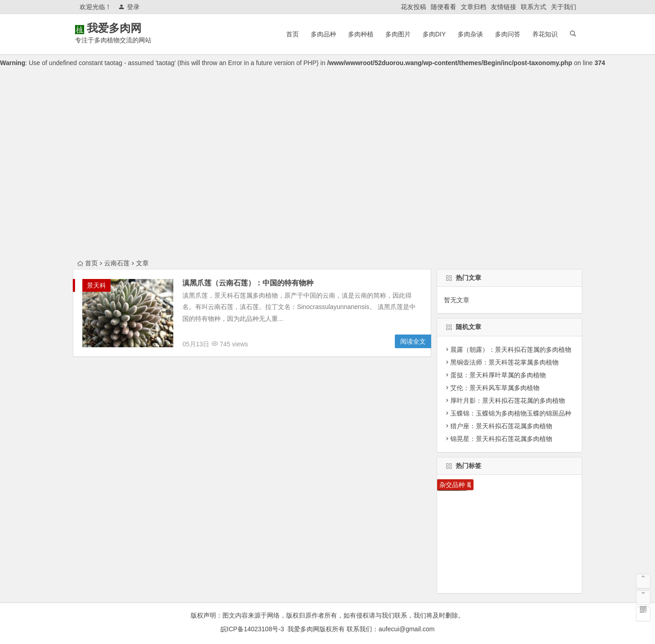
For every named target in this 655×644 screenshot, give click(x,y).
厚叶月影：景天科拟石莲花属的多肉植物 (508, 401)
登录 (129, 7)
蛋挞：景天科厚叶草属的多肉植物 (498, 375)
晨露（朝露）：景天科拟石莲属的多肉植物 (511, 350)
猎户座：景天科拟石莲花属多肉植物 (501, 426)
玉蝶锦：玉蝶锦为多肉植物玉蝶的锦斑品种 (511, 413)
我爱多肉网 (127, 28)
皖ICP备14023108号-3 (252, 629)
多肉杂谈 (470, 34)
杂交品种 (452, 485)
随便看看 (443, 7)
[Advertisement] (327, 189)
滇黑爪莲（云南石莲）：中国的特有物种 (248, 283)
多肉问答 (508, 34)
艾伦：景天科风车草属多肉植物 (495, 388)
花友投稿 (413, 7)
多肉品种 (323, 34)
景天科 (96, 285)
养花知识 (545, 34)
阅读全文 (413, 341)
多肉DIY (434, 34)
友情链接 (504, 7)
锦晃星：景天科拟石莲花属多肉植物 (501, 439)
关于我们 (564, 7)
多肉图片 (398, 34)
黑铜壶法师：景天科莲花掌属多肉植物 (504, 362)
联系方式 (534, 7)
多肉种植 (361, 34)
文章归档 (474, 7)
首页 (292, 34)
